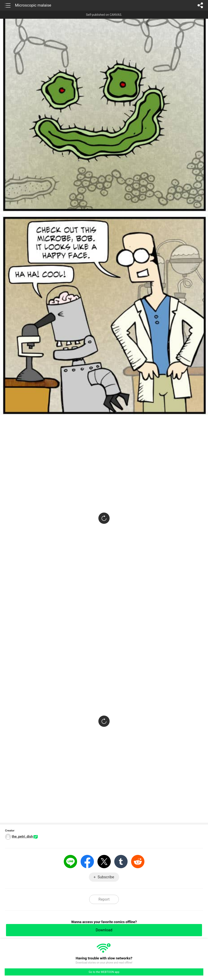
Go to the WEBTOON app (104, 972)
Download (104, 930)
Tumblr (121, 862)
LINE (70, 862)
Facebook (87, 862)
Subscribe (106, 877)
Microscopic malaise (33, 5)
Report (104, 899)
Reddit (138, 862)
